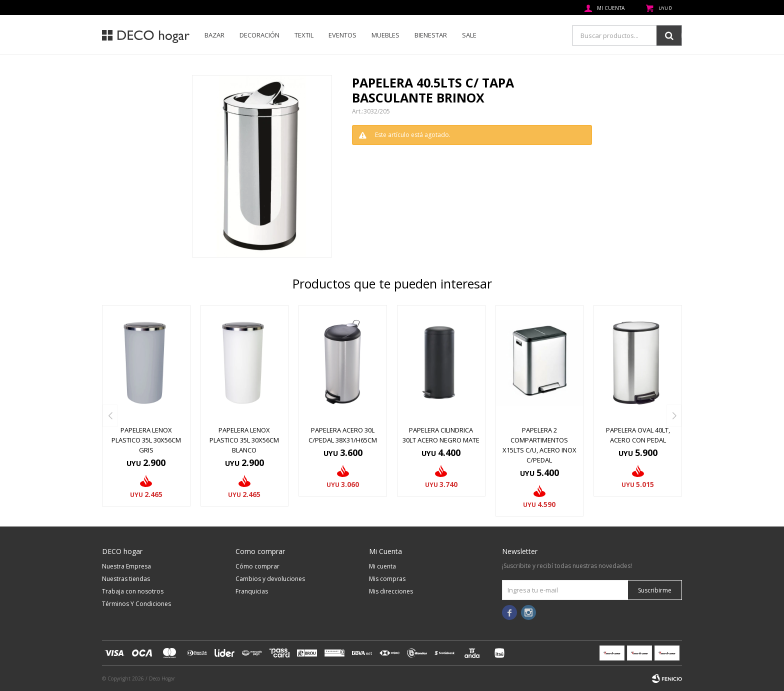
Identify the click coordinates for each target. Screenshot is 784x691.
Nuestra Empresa (126, 566)
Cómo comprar (257, 566)
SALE (469, 35)
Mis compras (387, 579)
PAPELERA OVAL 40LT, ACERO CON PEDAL (638, 435)
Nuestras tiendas (126, 579)
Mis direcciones (391, 591)
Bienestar (431, 35)
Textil (304, 35)
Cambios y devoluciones (270, 579)
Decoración (259, 35)
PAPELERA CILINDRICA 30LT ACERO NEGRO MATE (441, 435)
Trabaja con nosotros (133, 591)
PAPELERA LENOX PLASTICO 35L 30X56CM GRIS (146, 440)
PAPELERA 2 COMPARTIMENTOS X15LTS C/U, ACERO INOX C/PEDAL (539, 445)
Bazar (214, 35)
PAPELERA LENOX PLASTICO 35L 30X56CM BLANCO (244, 440)
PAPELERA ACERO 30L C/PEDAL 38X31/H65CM (343, 435)
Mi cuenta (382, 566)
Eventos (342, 35)
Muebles (385, 35)
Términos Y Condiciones (136, 604)
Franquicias (252, 591)
